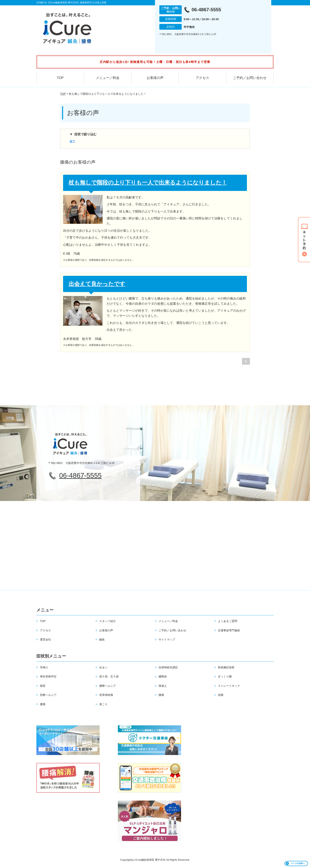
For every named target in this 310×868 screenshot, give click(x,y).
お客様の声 (155, 78)
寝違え (163, 686)
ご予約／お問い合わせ (250, 78)
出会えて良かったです (97, 284)
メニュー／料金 (108, 78)
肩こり (103, 704)
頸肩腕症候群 (226, 667)
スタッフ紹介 (108, 621)
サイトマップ (167, 639)
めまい (103, 667)
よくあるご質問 (228, 621)
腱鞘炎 (163, 676)
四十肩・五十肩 (109, 676)
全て (72, 141)
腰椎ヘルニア (108, 686)
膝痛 (161, 695)
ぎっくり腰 (225, 676)
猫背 (43, 686)
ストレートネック (229, 686)
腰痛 (43, 704)
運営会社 (45, 639)
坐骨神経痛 (106, 695)
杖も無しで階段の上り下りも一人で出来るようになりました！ (148, 183)
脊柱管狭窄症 (48, 676)
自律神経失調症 (168, 667)
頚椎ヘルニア (48, 695)
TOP (60, 78)
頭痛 (221, 695)
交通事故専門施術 (229, 630)
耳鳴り (44, 667)
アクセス (202, 78)
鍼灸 (102, 639)
